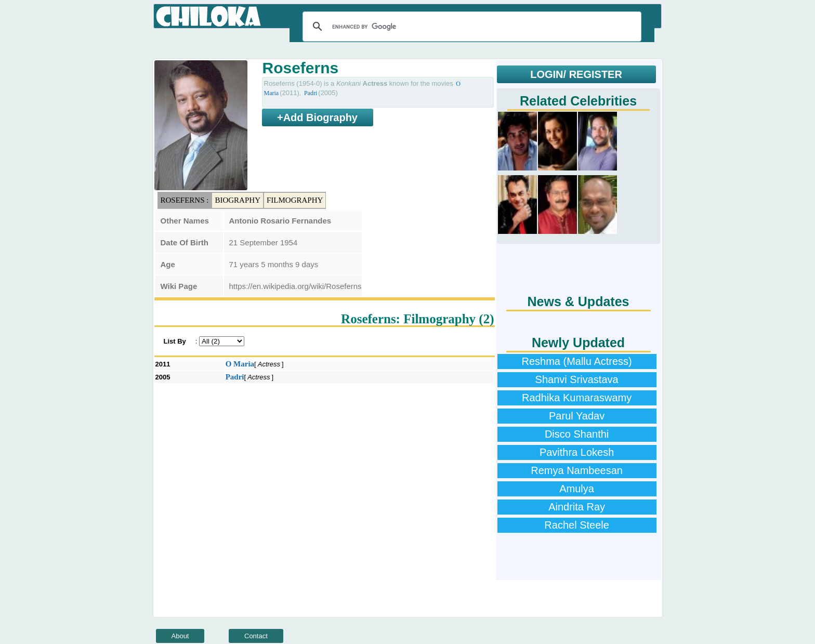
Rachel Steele (577, 525)
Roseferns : (185, 200)
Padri (311, 93)
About (180, 636)
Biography (238, 200)
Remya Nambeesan (577, 470)
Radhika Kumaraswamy (577, 398)
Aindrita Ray (577, 507)
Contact (256, 636)
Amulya (577, 489)
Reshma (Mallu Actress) (576, 361)
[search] (470, 27)
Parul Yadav (577, 416)
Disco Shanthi (577, 434)
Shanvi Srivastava (577, 379)
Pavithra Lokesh (577, 452)
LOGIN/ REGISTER (576, 74)
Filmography (295, 200)
